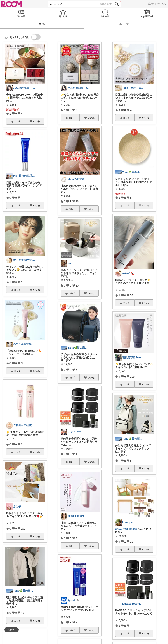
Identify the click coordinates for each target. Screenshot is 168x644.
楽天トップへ (157, 4)
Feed (21, 13)
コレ (17, 121)
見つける (63, 13)
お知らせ (105, 13)
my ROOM (147, 13)
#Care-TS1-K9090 (126, 529)
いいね (37, 121)
